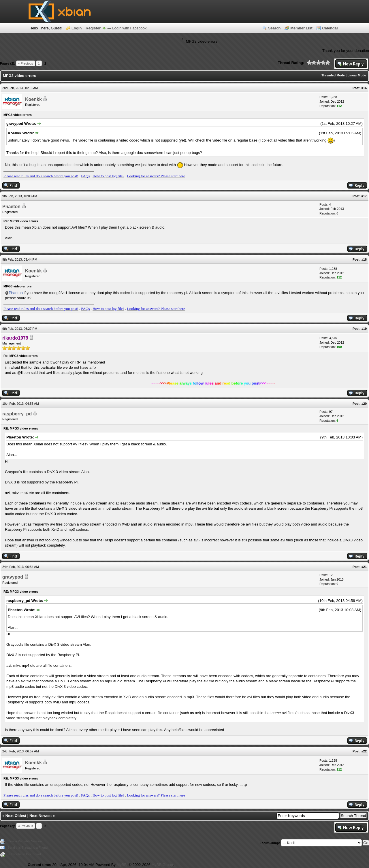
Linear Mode (357, 75)
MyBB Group (162, 865)
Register (93, 28)
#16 (364, 88)
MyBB (122, 865)
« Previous (26, 63)
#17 (364, 196)
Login (77, 28)
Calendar (330, 28)
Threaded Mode (333, 75)
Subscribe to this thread (24, 854)
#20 (364, 404)
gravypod (13, 577)
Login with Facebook (129, 28)
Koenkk (33, 99)
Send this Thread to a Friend (28, 848)
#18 (364, 259)
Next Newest (41, 816)
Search (274, 28)
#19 (364, 329)
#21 (364, 567)
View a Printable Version (25, 841)
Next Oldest (16, 816)
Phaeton (11, 207)
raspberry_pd (17, 414)
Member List (301, 28)
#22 (364, 751)
